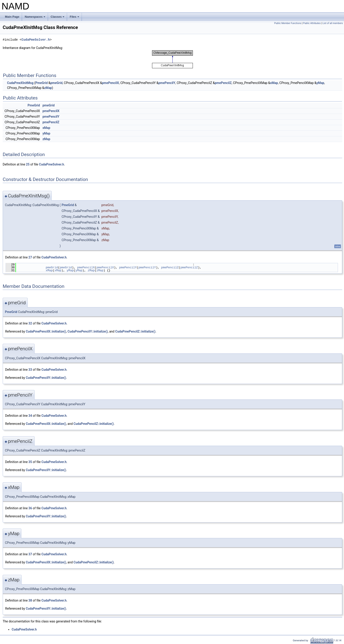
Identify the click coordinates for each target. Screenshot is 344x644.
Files (75, 18)
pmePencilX (111, 83)
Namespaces (35, 18)
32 (30, 323)
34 (30, 416)
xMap (274, 83)
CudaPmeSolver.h (36, 40)
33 (30, 370)
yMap (320, 83)
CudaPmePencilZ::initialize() (135, 331)
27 (30, 257)
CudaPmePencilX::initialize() (46, 331)
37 (30, 554)
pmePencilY (167, 83)
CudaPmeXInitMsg (20, 83)
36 (30, 508)
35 (30, 462)
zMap (48, 88)
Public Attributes (312, 23)
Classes (58, 18)
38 (30, 600)
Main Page (12, 17)
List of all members (333, 23)
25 (28, 164)
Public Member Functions (288, 23)
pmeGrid (57, 83)
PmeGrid (42, 83)
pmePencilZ (223, 83)
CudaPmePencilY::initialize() (88, 331)
